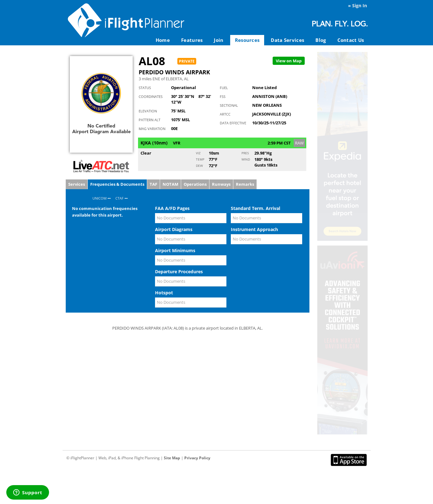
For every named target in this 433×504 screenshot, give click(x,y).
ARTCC (225, 114)
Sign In (360, 6)
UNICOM (100, 198)
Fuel (224, 88)
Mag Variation (152, 129)
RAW (299, 143)
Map (289, 61)
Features (192, 40)
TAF (153, 184)
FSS (223, 96)
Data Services (287, 40)
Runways (221, 184)
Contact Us (351, 40)
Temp (200, 159)
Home (163, 40)
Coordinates (151, 96)
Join (219, 40)
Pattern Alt (150, 120)
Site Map (172, 458)
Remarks (245, 184)
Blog (321, 40)
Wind (246, 159)
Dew (199, 166)
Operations (195, 184)
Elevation (148, 111)
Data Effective (233, 123)
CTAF (119, 198)
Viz (198, 153)
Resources (247, 40)
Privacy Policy (197, 458)
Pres (245, 153)
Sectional (229, 105)
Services (77, 184)
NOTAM (170, 184)
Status (145, 88)
